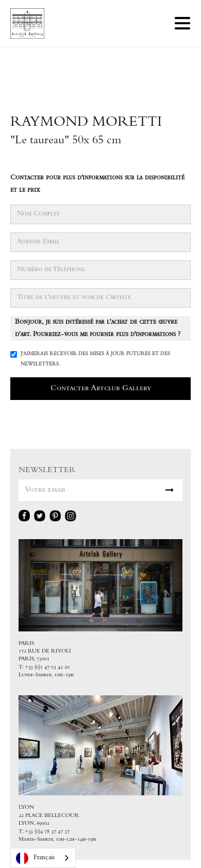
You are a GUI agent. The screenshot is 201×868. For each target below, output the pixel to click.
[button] (182, 23)
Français (35, 858)
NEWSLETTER (47, 470)
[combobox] (43, 858)
